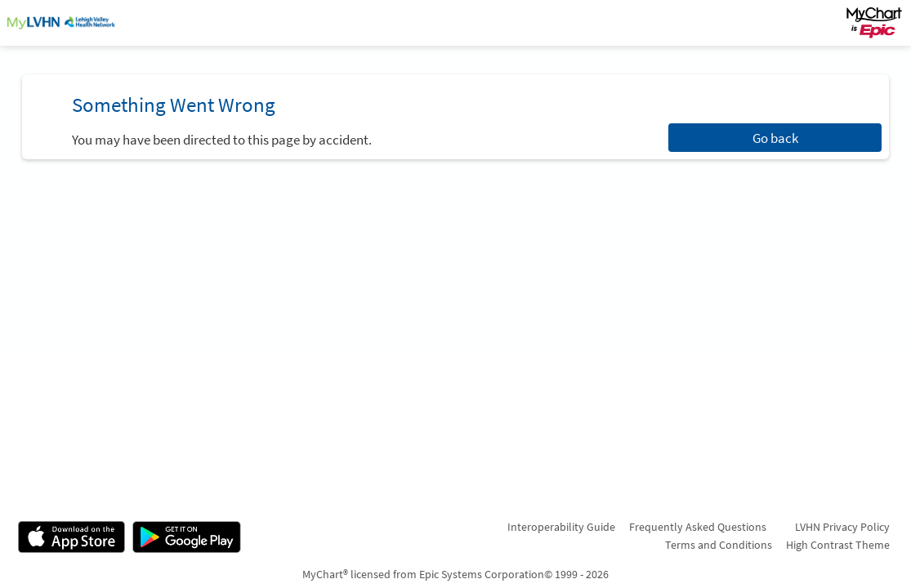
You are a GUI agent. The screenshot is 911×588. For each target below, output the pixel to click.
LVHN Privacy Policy (842, 527)
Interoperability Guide (561, 527)
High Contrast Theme (838, 545)
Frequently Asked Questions (698, 527)
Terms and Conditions (719, 545)
